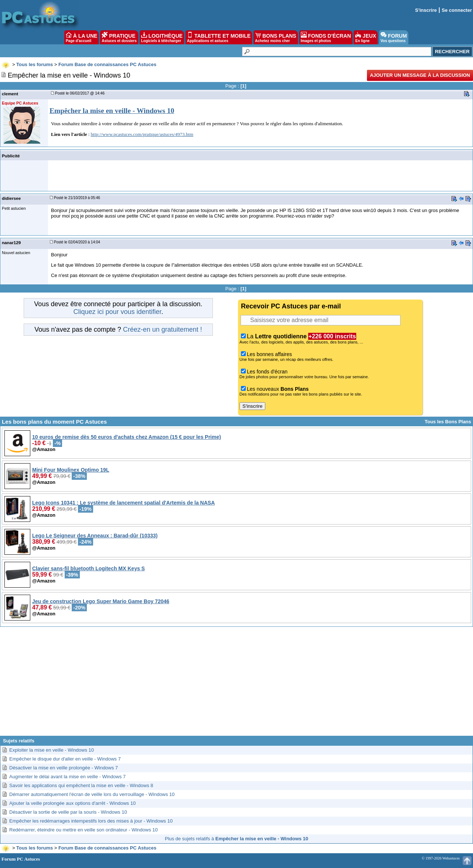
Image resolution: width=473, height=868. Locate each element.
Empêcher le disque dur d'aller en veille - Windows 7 (65, 759)
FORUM (394, 37)
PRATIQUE (119, 37)
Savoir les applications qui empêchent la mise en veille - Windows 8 (81, 785)
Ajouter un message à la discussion (420, 75)
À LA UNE (81, 37)
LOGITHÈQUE (162, 37)
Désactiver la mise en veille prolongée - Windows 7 (64, 768)
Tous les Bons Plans (448, 422)
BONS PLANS (276, 37)
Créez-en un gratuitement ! (163, 329)
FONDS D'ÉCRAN (326, 37)
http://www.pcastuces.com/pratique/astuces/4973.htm (142, 134)
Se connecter (457, 10)
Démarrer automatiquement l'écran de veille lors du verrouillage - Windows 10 (92, 794)
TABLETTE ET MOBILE (219, 37)
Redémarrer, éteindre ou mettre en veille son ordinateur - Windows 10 (84, 830)
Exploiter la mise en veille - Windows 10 (52, 750)
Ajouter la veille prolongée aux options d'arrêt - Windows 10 (72, 803)
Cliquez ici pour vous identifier (117, 312)
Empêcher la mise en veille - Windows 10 (112, 111)
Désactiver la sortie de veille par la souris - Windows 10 (68, 812)
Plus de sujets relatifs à (236, 839)
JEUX (365, 37)
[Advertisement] (236, 684)
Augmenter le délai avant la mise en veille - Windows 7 (67, 777)
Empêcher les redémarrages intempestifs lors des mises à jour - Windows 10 (91, 821)
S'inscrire (426, 10)
